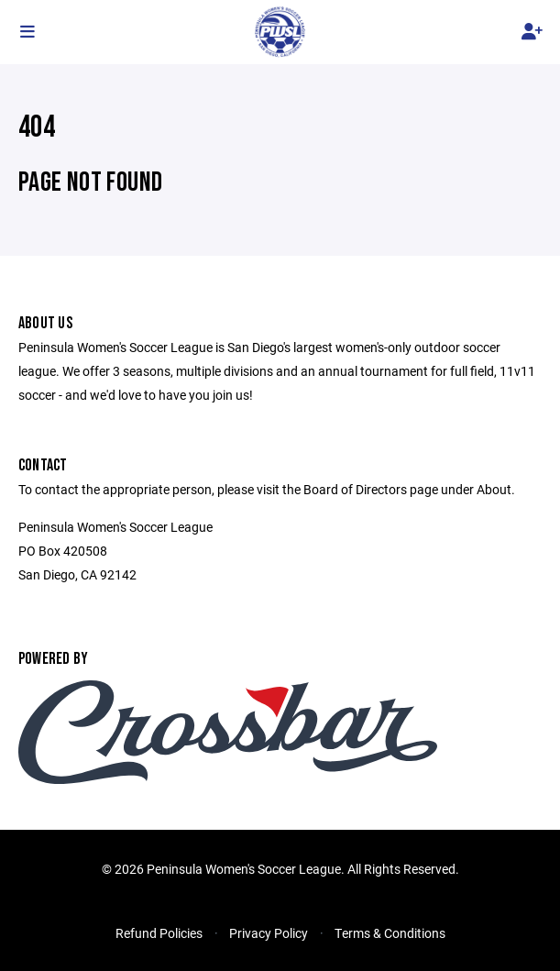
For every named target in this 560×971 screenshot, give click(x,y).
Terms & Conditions (390, 933)
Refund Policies (159, 933)
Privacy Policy (269, 933)
